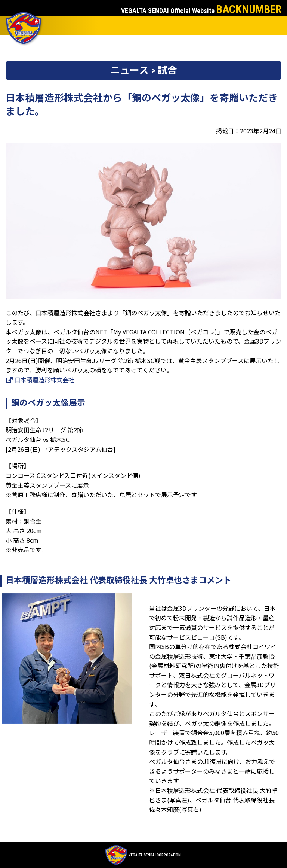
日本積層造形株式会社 (40, 380)
